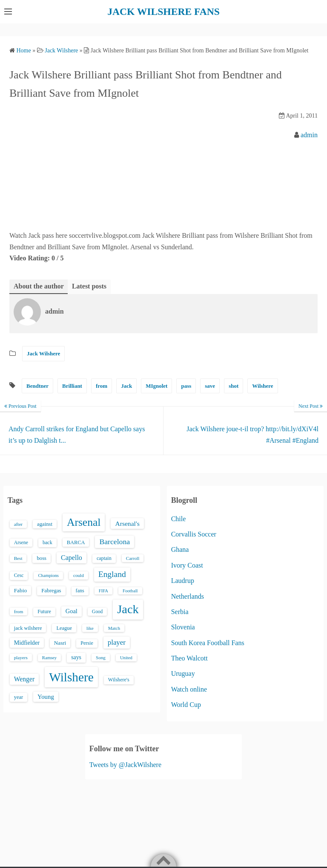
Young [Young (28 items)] (46, 697)
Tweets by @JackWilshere (125, 765)
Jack (126, 385)
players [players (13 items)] (21, 657)
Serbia (180, 611)
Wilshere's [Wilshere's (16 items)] (119, 679)
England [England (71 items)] (112, 574)
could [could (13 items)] (79, 575)
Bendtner (37, 385)
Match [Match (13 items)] (114, 628)
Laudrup (183, 581)
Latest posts (89, 286)
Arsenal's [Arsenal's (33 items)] (127, 523)
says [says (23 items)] (76, 657)
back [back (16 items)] (47, 542)
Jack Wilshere (43, 353)
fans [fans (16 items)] (80, 590)
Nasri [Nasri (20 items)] (60, 642)
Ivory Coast (187, 565)
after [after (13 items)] (18, 524)
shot (234, 385)
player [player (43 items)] (117, 642)
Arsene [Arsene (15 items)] (21, 542)
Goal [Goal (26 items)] (72, 611)
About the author (39, 286)
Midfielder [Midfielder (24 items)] (27, 642)
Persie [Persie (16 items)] (87, 643)
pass (186, 385)
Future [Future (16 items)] (44, 611)
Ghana (180, 549)
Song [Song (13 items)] (101, 657)
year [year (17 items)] (19, 697)
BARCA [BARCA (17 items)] (76, 542)
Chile (179, 518)
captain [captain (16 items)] (104, 558)
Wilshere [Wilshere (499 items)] (71, 677)
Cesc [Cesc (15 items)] (19, 575)
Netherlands (188, 596)
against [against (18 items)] (45, 524)
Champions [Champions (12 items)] (48, 575)
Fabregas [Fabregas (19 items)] (51, 590)
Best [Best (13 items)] (18, 558)
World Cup (186, 705)
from (102, 385)
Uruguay (183, 673)
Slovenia (183, 627)
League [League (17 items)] (64, 628)
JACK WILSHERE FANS (164, 12)
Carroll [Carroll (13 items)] (133, 558)
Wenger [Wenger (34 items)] (24, 679)
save (210, 385)
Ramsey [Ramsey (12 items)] (49, 657)
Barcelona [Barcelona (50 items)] (115, 541)
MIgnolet (156, 385)
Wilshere (262, 385)
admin (309, 134)
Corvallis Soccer (194, 534)
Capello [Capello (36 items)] (72, 557)
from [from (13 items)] (19, 611)
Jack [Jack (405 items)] (128, 609)
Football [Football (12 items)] (130, 590)
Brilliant (72, 385)
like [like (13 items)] (90, 628)
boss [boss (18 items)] (42, 558)
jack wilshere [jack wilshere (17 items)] (28, 628)
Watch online (189, 689)
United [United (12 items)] (126, 657)
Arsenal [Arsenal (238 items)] (84, 522)
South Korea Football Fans (208, 642)
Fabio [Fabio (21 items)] (20, 590)
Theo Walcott (189, 658)
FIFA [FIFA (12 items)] (103, 590)
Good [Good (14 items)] (98, 611)
